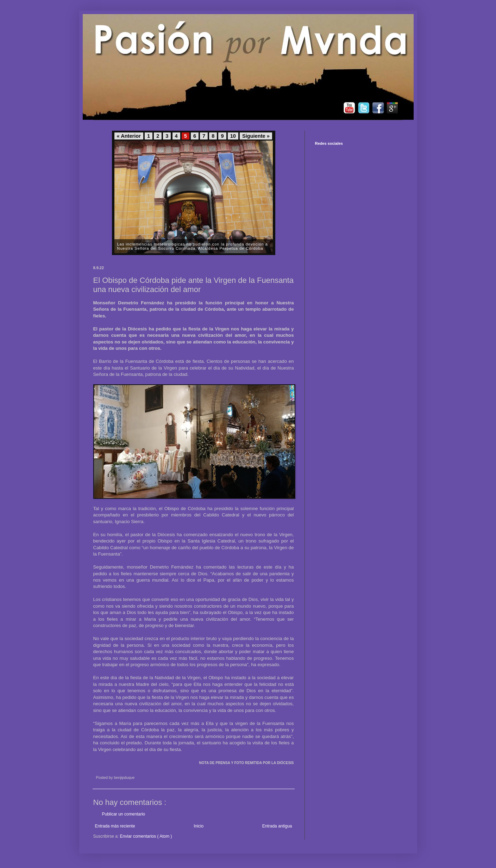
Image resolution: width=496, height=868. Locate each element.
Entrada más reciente (115, 826)
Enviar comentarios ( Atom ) (146, 836)
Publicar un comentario (124, 814)
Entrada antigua (277, 826)
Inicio (199, 826)
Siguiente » (256, 136)
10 (233, 136)
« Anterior (129, 136)
